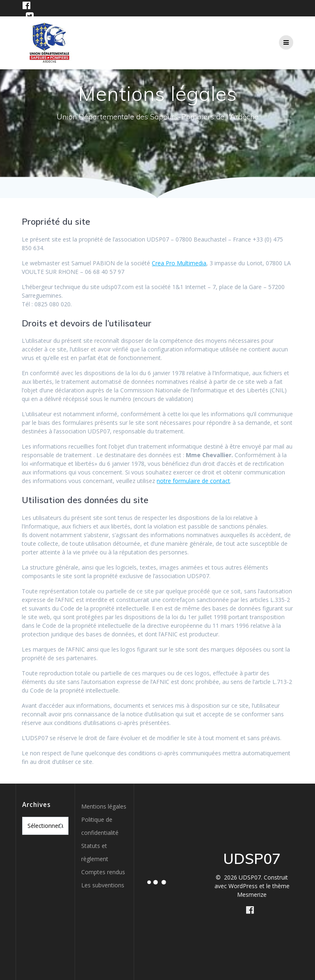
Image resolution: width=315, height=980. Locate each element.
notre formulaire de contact (193, 481)
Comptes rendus (103, 872)
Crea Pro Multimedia (179, 263)
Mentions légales (104, 806)
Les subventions (103, 885)
